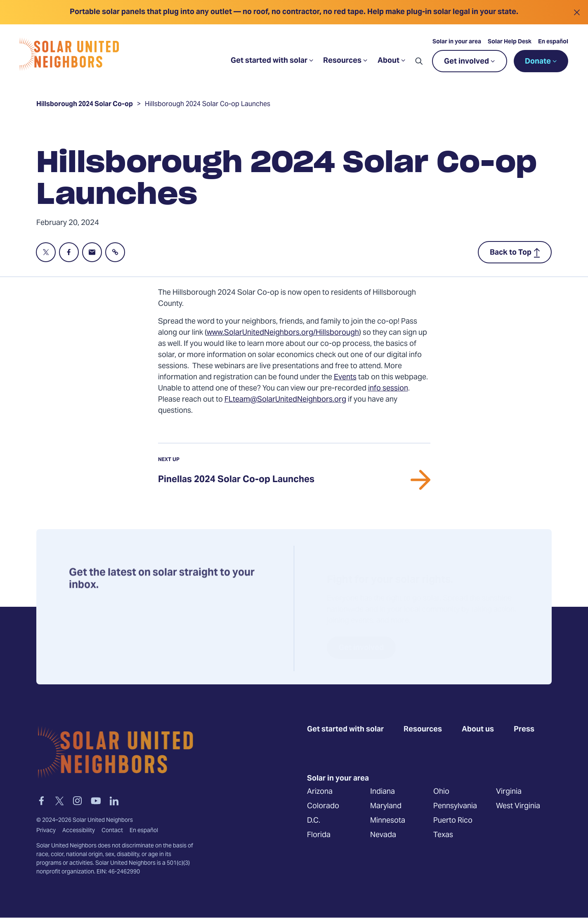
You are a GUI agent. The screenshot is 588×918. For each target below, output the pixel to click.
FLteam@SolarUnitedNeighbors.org (285, 400)
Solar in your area (457, 42)
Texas (443, 835)
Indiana (383, 792)
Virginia (509, 792)
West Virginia (518, 806)
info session (388, 389)
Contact (112, 831)
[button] (419, 61)
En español (553, 42)
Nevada (383, 835)
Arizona (320, 792)
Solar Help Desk (510, 42)
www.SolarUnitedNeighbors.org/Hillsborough (283, 333)
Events (345, 377)
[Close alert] (577, 12)
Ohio (441, 792)
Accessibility (79, 831)
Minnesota (388, 821)
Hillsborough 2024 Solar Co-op (85, 105)
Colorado (323, 806)
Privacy (46, 831)
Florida (319, 835)
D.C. (314, 821)
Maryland (386, 806)
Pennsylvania (455, 806)
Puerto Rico (453, 821)
